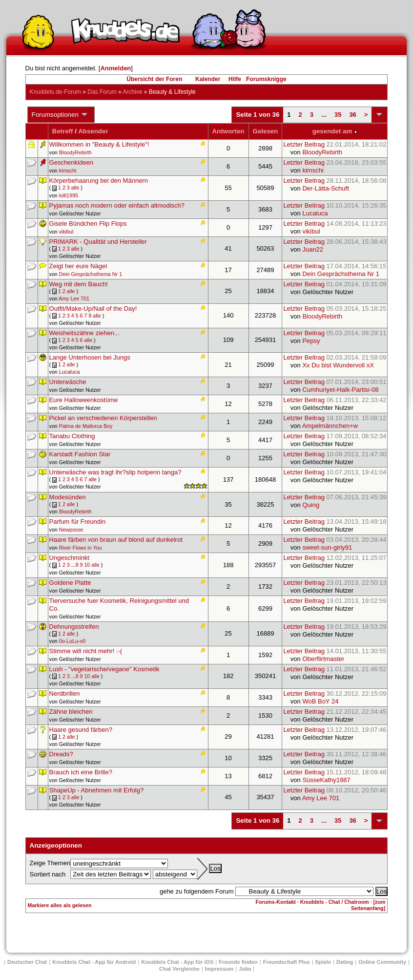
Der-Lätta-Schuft (325, 188)
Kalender (208, 79)
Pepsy (311, 341)
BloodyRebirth (75, 152)
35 (338, 115)
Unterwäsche (68, 382)
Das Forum (102, 92)
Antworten (228, 131)
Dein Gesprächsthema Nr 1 (91, 274)
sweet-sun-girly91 (327, 547)
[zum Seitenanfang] (368, 905)
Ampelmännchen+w (330, 426)
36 (352, 115)
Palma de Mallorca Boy (86, 426)
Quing (311, 505)
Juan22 (313, 249)
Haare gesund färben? (81, 730)
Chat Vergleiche (179, 969)
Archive (132, 92)
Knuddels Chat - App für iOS (177, 962)
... (324, 115)
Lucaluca (315, 213)
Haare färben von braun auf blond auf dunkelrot (116, 540)
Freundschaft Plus (287, 962)
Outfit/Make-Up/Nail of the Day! (93, 309)
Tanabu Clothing (72, 436)
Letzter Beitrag (335, 144)
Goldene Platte (70, 583)
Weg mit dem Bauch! (79, 284)
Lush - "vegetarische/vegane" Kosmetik (104, 669)
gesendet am (335, 131)
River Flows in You (81, 548)
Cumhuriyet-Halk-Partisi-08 (340, 390)
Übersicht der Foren (154, 79)
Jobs (245, 969)
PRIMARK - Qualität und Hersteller (98, 242)
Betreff (63, 131)
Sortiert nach (48, 874)
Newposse (71, 530)
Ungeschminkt (69, 558)
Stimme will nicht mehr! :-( (86, 651)
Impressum (219, 969)
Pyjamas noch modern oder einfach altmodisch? (117, 205)
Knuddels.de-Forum (55, 92)
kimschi (68, 170)
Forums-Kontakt (276, 902)
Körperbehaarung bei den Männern (99, 181)
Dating (345, 962)
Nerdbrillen (65, 693)
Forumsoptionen (60, 115)
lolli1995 (69, 195)
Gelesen (266, 131)
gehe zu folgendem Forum (197, 891)
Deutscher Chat (27, 962)
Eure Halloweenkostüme (84, 400)
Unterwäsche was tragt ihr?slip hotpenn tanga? (115, 472)
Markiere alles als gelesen (60, 905)
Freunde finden (238, 962)
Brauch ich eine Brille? (81, 772)
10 (87, 565)
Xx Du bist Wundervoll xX (338, 365)
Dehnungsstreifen (74, 627)
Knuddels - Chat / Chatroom (335, 902)
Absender (93, 131)
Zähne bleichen (71, 712)
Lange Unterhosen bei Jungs (90, 357)
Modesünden (68, 497)
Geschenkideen (71, 162)
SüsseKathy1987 (326, 780)
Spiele (323, 962)
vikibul (66, 232)
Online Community (382, 962)
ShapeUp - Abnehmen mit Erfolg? (97, 790)
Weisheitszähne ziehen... (84, 333)
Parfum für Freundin (78, 522)
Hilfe (235, 79)
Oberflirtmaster (323, 659)
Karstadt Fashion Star (80, 454)
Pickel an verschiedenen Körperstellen (103, 418)
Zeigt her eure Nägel (78, 266)
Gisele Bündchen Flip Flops (88, 224)
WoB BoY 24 (320, 701)
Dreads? (61, 754)
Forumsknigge (266, 79)
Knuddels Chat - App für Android (94, 962)
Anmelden (115, 68)
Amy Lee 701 (74, 298)
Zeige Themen (50, 863)
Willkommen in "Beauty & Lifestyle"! (99, 144)
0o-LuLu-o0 (72, 641)
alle (75, 188)
